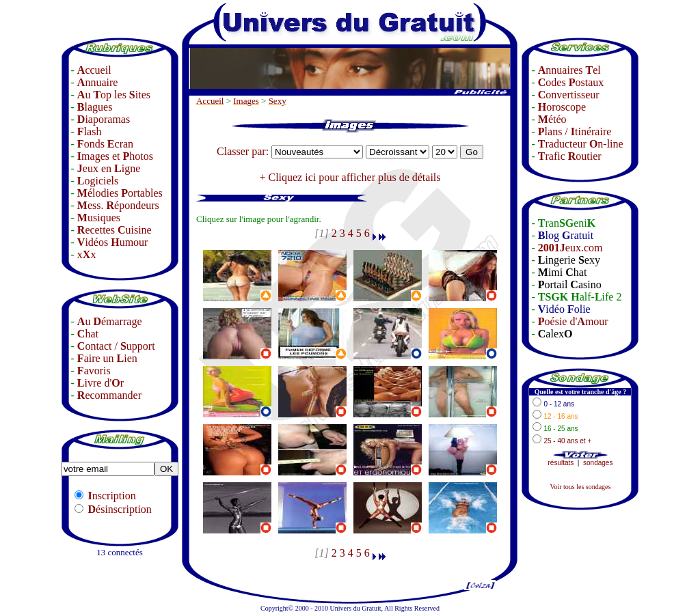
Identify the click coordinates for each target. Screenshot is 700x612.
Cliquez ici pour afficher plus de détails (354, 177)
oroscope (562, 107)
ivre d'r (100, 383)
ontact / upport (116, 346)
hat (88, 334)
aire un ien (107, 358)
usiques (99, 218)
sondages (598, 463)
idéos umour (113, 242)
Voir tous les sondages (580, 487)
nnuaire (98, 82)
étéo (552, 119)
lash (90, 131)
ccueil (94, 70)
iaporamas (104, 119)
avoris (94, 371)
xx (87, 254)
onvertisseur (569, 95)
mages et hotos (115, 156)
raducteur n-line (581, 144)
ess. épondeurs (118, 205)
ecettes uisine (115, 230)
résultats (561, 463)
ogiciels (98, 181)
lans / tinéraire (575, 131)
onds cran (105, 144)
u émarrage (110, 321)
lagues (95, 107)
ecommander (109, 395)
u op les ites (114, 95)
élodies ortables (120, 193)
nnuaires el (569, 70)
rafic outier (570, 156)
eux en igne (109, 168)
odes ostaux (571, 82)
